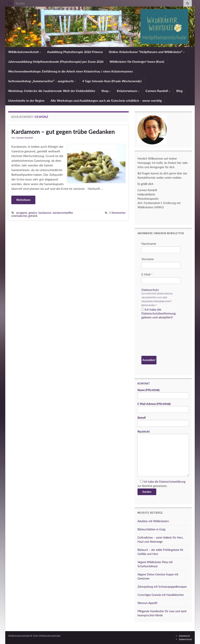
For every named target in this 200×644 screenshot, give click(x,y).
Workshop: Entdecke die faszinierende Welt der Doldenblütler (52, 91)
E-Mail (147, 274)
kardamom (45, 213)
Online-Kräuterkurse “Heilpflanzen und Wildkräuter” (147, 52)
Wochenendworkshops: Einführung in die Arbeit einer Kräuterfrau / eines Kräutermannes (71, 71)
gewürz (33, 213)
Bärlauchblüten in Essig (151, 529)
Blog (179, 91)
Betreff (163, 421)
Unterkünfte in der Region (26, 100)
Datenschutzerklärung (172, 482)
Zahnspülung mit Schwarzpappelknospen (162, 587)
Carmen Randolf (158, 91)
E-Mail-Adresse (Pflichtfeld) (163, 407)
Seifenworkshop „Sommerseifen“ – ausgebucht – (42, 81)
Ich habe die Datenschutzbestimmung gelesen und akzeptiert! (158, 313)
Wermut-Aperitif (147, 603)
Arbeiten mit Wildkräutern (153, 521)
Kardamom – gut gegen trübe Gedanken (63, 132)
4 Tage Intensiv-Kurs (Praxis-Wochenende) (112, 81)
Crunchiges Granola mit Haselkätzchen (161, 595)
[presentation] (157, 338)
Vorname (148, 259)
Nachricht (163, 453)
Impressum (184, 636)
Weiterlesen (23, 200)
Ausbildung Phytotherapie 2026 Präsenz (75, 52)
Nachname (149, 243)
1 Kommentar (117, 213)
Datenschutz (150, 290)
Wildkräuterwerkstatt (25, 52)
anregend (22, 213)
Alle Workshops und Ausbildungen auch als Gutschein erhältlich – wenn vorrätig (106, 100)
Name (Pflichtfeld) (163, 394)
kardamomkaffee (63, 213)
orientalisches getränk (24, 216)
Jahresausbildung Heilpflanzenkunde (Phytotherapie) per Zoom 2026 (56, 61)
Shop (106, 91)
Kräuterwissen (128, 91)
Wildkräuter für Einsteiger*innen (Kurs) (137, 61)
